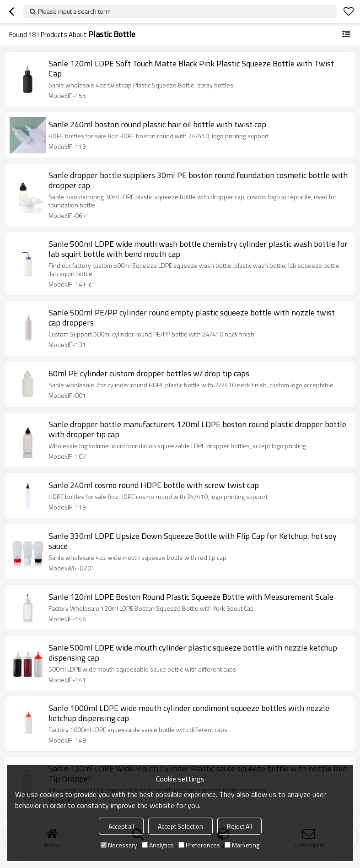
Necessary (119, 845)
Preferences (199, 845)
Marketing (242, 845)
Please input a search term (74, 11)
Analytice (158, 845)
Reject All (239, 826)
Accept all (121, 826)
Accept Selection (180, 826)
